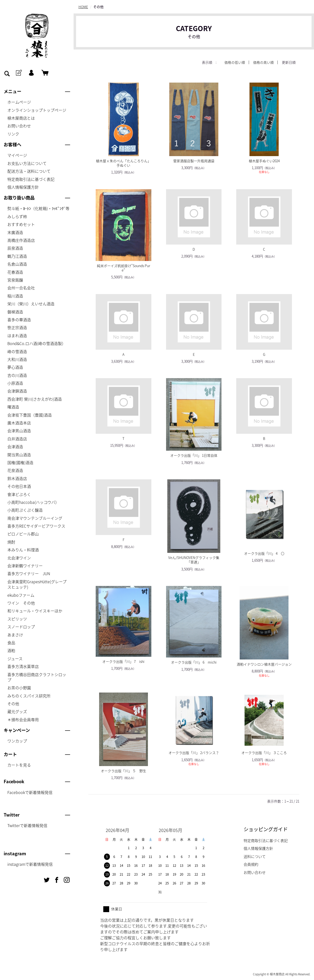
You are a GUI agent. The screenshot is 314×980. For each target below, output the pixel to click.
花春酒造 (15, 272)
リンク (13, 134)
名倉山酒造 (17, 264)
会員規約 (251, 864)
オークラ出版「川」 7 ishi (123, 661)
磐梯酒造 (15, 312)
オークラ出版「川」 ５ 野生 (124, 770)
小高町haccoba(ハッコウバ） (33, 502)
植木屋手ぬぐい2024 (264, 161)
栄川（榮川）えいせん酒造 (31, 304)
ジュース (15, 658)
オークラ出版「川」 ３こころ (264, 753)
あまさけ (15, 635)
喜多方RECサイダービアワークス (36, 526)
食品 (11, 643)
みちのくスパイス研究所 (29, 696)
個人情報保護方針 (23, 187)
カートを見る (19, 765)
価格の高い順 (263, 62)
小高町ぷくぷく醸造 (25, 510)
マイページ (17, 155)
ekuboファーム (21, 595)
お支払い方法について (27, 163)
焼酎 (11, 542)
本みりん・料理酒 (23, 550)
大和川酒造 (17, 359)
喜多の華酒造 (19, 320)
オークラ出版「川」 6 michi (194, 662)
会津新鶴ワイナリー (25, 566)
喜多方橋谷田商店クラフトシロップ (37, 677)
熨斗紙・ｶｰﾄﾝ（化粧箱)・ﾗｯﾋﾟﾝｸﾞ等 (38, 208)
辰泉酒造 (15, 248)
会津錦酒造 (17, 391)
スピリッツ (17, 619)
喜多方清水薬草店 (23, 666)
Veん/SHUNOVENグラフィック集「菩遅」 (194, 560)
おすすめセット (21, 224)
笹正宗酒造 (17, 327)
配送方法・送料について (29, 171)
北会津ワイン (19, 558)
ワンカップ (17, 741)
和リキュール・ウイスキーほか (35, 611)
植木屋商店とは (21, 118)
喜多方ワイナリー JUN (29, 573)
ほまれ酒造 (17, 335)
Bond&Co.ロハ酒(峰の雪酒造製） (37, 343)
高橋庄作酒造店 (21, 240)
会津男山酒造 (19, 431)
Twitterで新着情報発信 (27, 825)
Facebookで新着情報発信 (30, 792)
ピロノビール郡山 (23, 534)
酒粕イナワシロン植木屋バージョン (264, 664)
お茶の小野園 (19, 688)
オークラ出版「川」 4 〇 (264, 553)
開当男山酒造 (19, 455)
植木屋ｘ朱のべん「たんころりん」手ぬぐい (123, 163)
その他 (13, 704)
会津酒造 (15, 447)
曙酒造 (13, 407)
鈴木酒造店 (17, 478)
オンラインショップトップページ (37, 110)
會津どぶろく (19, 494)
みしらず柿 (17, 216)
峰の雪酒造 (17, 351)
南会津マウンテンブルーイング (35, 518)
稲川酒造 (15, 296)
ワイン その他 (21, 603)
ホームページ (19, 102)
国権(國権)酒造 (20, 462)
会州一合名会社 (21, 288)
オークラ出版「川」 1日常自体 (194, 455)
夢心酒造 (15, 367)
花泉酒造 (15, 470)
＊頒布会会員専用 (23, 719)
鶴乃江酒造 (17, 256)
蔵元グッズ (17, 711)
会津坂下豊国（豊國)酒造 (30, 415)
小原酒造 (15, 383)
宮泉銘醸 (15, 280)
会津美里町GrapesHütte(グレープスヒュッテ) (37, 584)
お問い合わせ (19, 126)
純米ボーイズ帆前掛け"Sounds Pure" (124, 268)
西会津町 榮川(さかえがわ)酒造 (35, 399)
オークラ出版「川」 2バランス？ (194, 753)
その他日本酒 (19, 486)
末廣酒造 (15, 232)
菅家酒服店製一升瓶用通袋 (194, 161)
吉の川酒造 (17, 375)
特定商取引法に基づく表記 (31, 179)
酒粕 (11, 650)
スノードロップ (21, 627)
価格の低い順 (235, 62)
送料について (255, 856)
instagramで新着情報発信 (30, 864)
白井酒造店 (17, 439)
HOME (83, 7)
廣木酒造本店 (19, 423)
